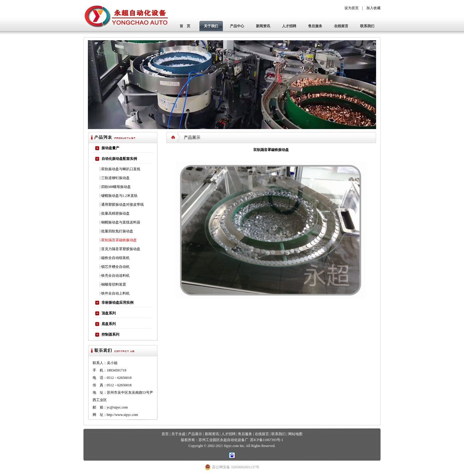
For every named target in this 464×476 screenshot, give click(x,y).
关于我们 (211, 26)
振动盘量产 (110, 148)
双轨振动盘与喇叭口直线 (121, 169)
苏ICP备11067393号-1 (267, 440)
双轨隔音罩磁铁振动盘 (119, 240)
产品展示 (195, 434)
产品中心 (237, 26)
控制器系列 (110, 335)
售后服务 (315, 26)
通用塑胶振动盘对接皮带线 (123, 205)
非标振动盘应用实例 (117, 303)
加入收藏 (373, 8)
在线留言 (341, 26)
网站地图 (295, 434)
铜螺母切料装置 (114, 284)
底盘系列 (109, 324)
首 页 (185, 26)
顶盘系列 (109, 313)
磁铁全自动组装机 (115, 258)
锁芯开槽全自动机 (115, 267)
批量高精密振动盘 (115, 213)
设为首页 (352, 8)
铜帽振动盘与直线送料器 (121, 222)
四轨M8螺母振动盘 (116, 187)
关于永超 (178, 434)
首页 (165, 434)
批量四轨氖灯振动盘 (117, 231)
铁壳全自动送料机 (115, 276)
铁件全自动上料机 (115, 293)
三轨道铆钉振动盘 (115, 178)
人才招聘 (289, 26)
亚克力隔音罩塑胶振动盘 (121, 249)
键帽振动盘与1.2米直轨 (119, 196)
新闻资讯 (263, 26)
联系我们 (367, 26)
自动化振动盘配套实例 (119, 159)
